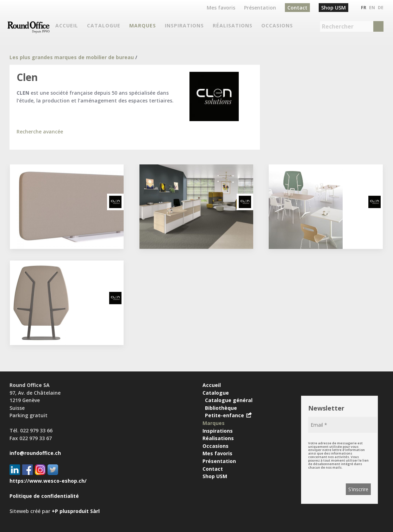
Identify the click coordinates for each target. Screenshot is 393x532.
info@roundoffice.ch (35, 453)
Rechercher (338, 26)
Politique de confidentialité (44, 496)
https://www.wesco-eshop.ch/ (48, 481)
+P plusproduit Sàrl (76, 511)
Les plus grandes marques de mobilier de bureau (72, 57)
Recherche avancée (40, 132)
